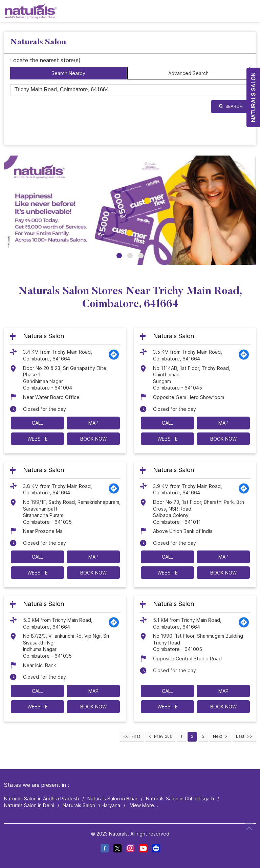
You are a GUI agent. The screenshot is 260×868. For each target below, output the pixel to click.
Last (240, 736)
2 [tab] (130, 256)
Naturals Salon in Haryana (91, 805)
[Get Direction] (114, 358)
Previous (163, 736)
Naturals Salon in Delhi (29, 805)
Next (218, 736)
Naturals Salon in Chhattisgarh (180, 799)
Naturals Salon (44, 336)
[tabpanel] (130, 210)
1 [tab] (119, 256)
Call (37, 423)
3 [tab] (141, 256)
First (136, 736)
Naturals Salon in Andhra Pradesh (41, 799)
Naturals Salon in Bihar (112, 799)
